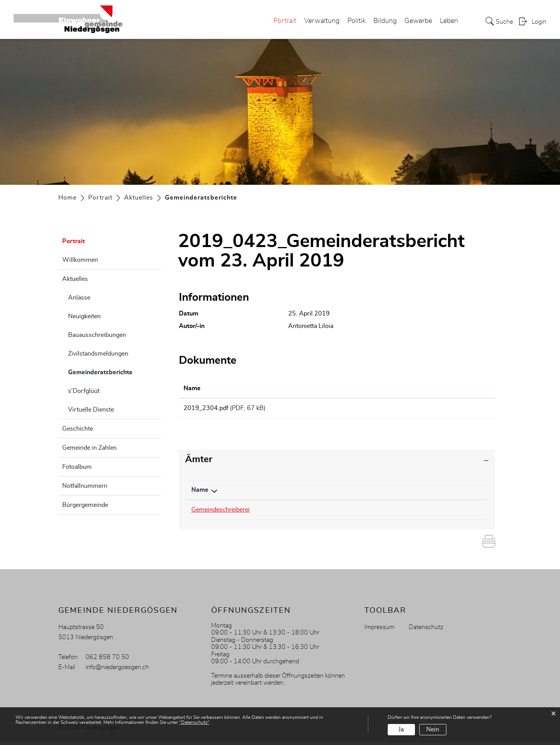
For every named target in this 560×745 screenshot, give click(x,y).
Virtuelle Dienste (91, 410)
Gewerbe (418, 21)
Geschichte (78, 429)
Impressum (379, 630)
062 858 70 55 (303, 512)
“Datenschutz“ (194, 722)
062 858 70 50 (107, 660)
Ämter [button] (199, 462)
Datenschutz (426, 630)
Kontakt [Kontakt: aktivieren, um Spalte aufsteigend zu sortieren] (363, 493)
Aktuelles (75, 279)
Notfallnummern (85, 486)
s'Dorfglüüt (84, 391)
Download (446, 409)
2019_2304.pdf (206, 408)
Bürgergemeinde (85, 505)
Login (539, 22)
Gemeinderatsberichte (114, 371)
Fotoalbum (77, 467)
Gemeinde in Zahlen (89, 448)
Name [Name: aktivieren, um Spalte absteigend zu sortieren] (200, 493)
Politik (356, 21)
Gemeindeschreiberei (220, 512)
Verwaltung (322, 21)
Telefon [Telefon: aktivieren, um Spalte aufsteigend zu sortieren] (292, 493)
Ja (401, 729)
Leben (449, 21)
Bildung (385, 21)
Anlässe (79, 298)
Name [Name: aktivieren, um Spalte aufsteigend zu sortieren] (192, 388)
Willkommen (80, 260)
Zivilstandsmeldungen (98, 354)
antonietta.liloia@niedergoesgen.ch (400, 512)
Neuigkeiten (84, 316)
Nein (433, 729)
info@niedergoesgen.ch (117, 670)
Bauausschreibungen (97, 335)
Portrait (285, 21)
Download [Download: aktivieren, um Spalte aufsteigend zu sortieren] (416, 388)
